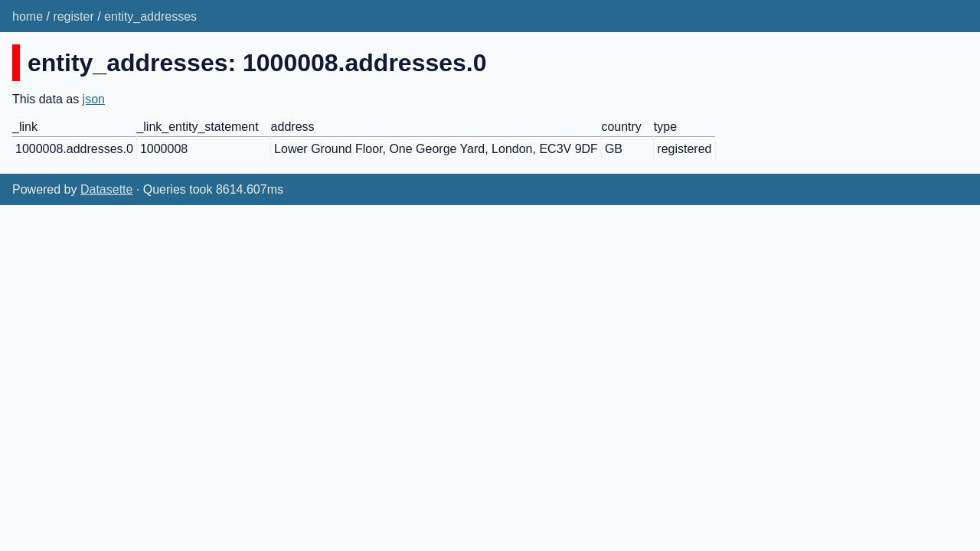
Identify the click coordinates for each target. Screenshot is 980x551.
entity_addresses (150, 16)
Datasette (106, 189)
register (73, 16)
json (94, 99)
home (28, 16)
